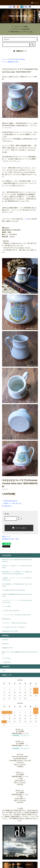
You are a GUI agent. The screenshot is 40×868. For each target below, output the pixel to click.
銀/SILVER (5, 644)
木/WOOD (5, 640)
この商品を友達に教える (10, 501)
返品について (6, 536)
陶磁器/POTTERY (13, 62)
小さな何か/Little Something (16, 59)
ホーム (4, 59)
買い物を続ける (7, 506)
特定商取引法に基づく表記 (10, 539)
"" (20, 27)
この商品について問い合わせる (12, 503)
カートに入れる (19, 528)
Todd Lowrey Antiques (20, 16)
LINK (4, 671)
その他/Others (6, 662)
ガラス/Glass (6, 658)
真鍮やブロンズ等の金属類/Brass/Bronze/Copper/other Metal (20, 653)
